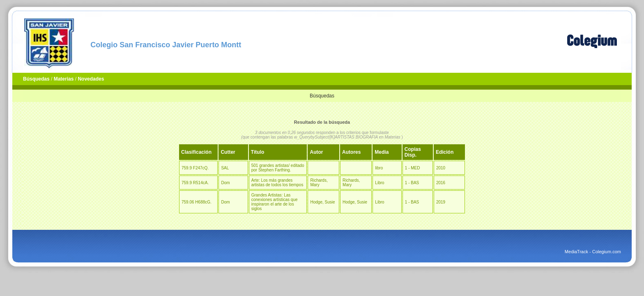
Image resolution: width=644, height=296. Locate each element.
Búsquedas (36, 79)
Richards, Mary (319, 183)
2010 (441, 168)
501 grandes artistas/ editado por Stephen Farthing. (278, 168)
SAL (225, 168)
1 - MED (413, 168)
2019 (441, 202)
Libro (379, 183)
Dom (225, 183)
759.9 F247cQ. (195, 168)
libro (379, 168)
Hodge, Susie (322, 202)
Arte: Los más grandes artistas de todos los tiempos (277, 183)
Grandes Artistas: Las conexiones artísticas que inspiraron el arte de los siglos (275, 202)
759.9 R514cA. (195, 183)
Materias (64, 79)
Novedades (91, 79)
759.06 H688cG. (197, 202)
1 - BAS (412, 183)
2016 (441, 183)
